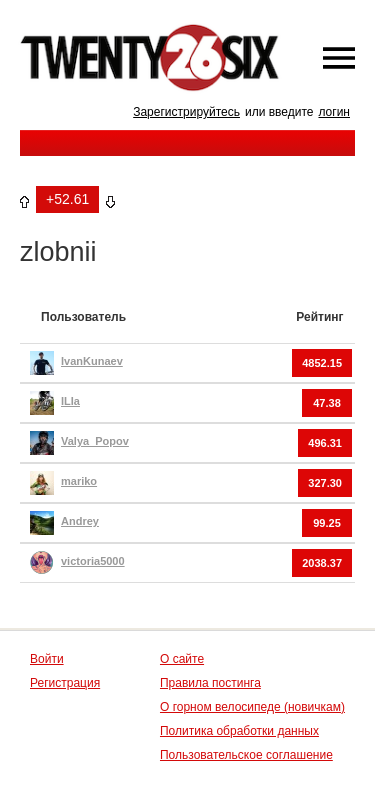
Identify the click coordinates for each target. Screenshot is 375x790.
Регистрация (65, 683)
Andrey (80, 521)
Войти (47, 659)
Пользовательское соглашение (246, 755)
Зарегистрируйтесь (186, 112)
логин (334, 112)
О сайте (182, 659)
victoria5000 (93, 561)
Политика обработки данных (239, 731)
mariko (79, 481)
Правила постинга (210, 683)
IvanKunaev (92, 361)
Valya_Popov (95, 441)
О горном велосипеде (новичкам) (252, 707)
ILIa (70, 401)
